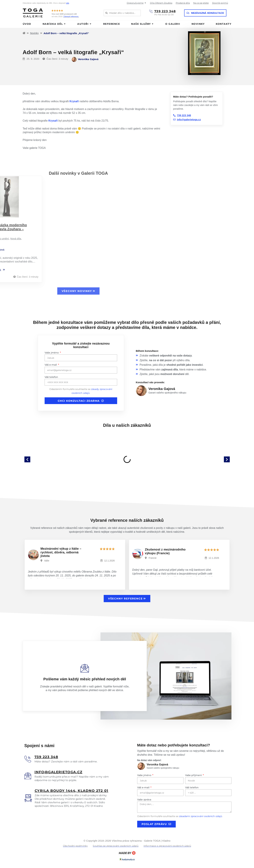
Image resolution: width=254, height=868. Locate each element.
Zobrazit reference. (71, 16)
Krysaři (74, 101)
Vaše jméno (52, 353)
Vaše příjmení (194, 775)
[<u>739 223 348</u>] (28, 759)
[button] (27, 459)
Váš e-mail (51, 365)
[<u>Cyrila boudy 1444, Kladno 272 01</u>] (28, 798)
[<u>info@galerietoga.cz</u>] (28, 776)
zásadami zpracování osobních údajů (200, 816)
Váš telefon (51, 377)
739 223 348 (165, 11)
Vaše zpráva (144, 800)
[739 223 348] (151, 11)
